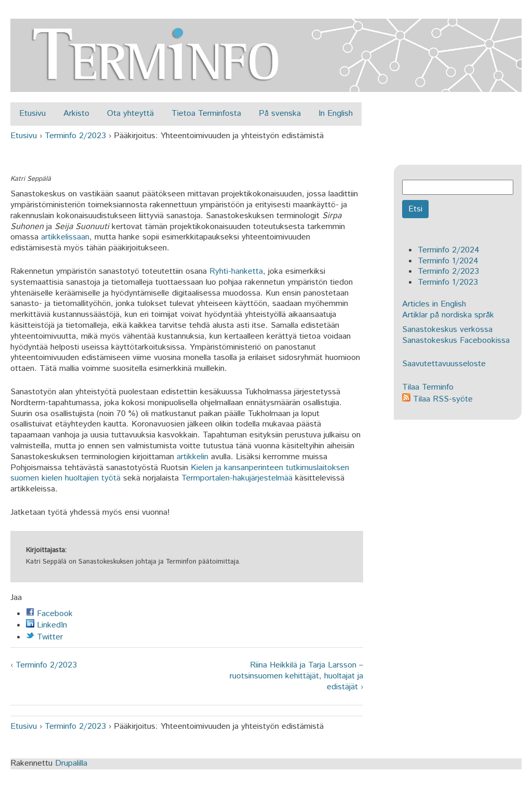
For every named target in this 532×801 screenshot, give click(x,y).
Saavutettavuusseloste (444, 364)
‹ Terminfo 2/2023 (44, 666)
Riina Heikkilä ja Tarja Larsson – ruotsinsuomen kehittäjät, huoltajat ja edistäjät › (296, 676)
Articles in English (434, 304)
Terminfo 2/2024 (449, 250)
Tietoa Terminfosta (206, 114)
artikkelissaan (65, 237)
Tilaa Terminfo (428, 387)
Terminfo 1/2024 (448, 261)
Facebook (49, 614)
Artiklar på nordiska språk (448, 315)
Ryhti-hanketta (236, 271)
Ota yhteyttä (130, 114)
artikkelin (192, 457)
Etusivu (32, 114)
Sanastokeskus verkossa (447, 330)
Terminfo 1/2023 (448, 282)
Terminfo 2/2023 (75, 136)
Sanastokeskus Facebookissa (456, 341)
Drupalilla (71, 763)
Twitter (44, 637)
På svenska (280, 114)
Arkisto (76, 114)
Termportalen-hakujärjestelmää (237, 478)
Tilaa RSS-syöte (437, 399)
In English (336, 114)
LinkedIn (46, 625)
